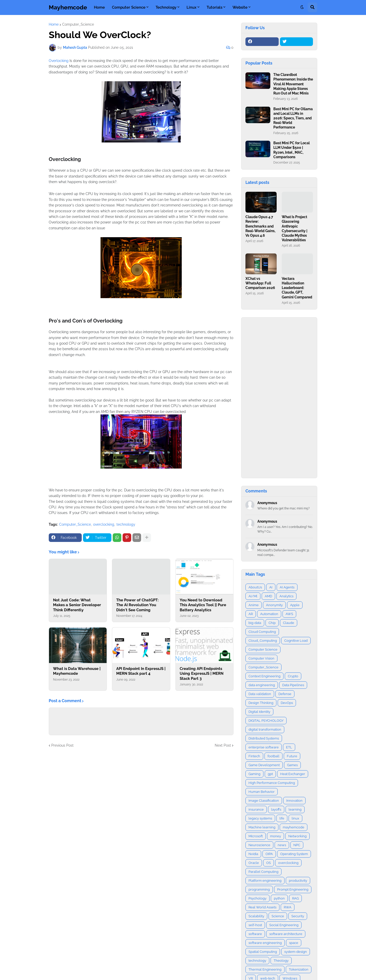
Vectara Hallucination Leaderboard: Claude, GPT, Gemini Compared (297, 288)
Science (278, 916)
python (279, 898)
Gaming (254, 774)
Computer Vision (261, 658)
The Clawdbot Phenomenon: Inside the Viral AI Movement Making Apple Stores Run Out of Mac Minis (293, 84)
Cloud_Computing (263, 641)
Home (54, 24)
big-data (255, 623)
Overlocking (59, 61)
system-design (296, 952)
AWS (289, 614)
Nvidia (253, 854)
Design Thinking (261, 703)
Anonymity (274, 605)
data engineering (262, 685)
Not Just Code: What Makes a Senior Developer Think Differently (77, 605)
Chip (272, 623)
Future (292, 756)
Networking (297, 836)
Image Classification (264, 801)
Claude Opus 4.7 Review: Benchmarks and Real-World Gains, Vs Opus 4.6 (260, 226)
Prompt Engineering (293, 889)
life (282, 818)
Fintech (254, 756)
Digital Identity (259, 712)
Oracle (254, 863)
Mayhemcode (68, 7)
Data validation (260, 694)
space (294, 943)
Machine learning (262, 827)
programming (259, 889)
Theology (281, 961)
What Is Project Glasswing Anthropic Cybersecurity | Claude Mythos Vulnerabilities (295, 228)
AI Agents (287, 587)
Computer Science (263, 649)
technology (126, 524)
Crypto (293, 676)
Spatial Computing (263, 952)
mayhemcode (294, 827)
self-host (255, 925)
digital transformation (265, 729)
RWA (288, 907)
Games (292, 765)
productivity (298, 881)
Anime (254, 605)
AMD (268, 596)
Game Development (264, 765)
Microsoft (256, 836)
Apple (295, 605)
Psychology (257, 898)
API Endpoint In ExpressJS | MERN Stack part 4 (141, 671)
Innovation (294, 801)
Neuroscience (259, 845)
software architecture (286, 934)
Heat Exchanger (293, 774)
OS (269, 863)
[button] (302, 7)
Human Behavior (262, 792)
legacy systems (260, 818)
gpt (270, 774)
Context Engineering (264, 676)
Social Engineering (284, 925)
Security (298, 916)
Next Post (223, 745)
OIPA (269, 854)
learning (295, 809)
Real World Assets (262, 907)
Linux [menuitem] (192, 7)
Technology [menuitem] (166, 7)
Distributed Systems (264, 738)
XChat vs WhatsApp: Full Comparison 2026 (260, 283)
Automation (269, 614)
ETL (289, 747)
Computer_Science (78, 24)
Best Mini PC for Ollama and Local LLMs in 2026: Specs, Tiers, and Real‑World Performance (293, 118)
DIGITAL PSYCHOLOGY (266, 721)
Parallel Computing (263, 872)
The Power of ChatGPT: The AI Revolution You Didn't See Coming (137, 605)
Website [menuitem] (240, 7)
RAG (295, 898)
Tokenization (299, 969)
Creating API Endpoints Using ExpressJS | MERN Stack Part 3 (202, 674)
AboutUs (255, 587)
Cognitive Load (296, 641)
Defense (285, 694)
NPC (297, 845)
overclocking (104, 524)
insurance (256, 809)
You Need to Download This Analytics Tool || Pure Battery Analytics (203, 605)
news (282, 845)
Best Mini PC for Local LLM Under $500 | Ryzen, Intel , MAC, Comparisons (292, 150)
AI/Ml (253, 596)
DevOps (287, 703)
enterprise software (264, 747)
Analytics (286, 596)
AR (251, 614)
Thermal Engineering (265, 969)
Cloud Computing (262, 632)
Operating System (294, 854)
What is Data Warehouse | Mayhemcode (77, 671)
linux (295, 818)
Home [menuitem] (99, 7)
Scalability (256, 916)
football (273, 756)
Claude (289, 623)
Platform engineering (265, 881)
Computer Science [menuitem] (129, 7)
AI (271, 587)
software (255, 934)
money (276, 836)
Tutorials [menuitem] (214, 7)
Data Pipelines (293, 685)
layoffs (276, 809)
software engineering (265, 943)
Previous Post (62, 745)
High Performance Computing (272, 783)
